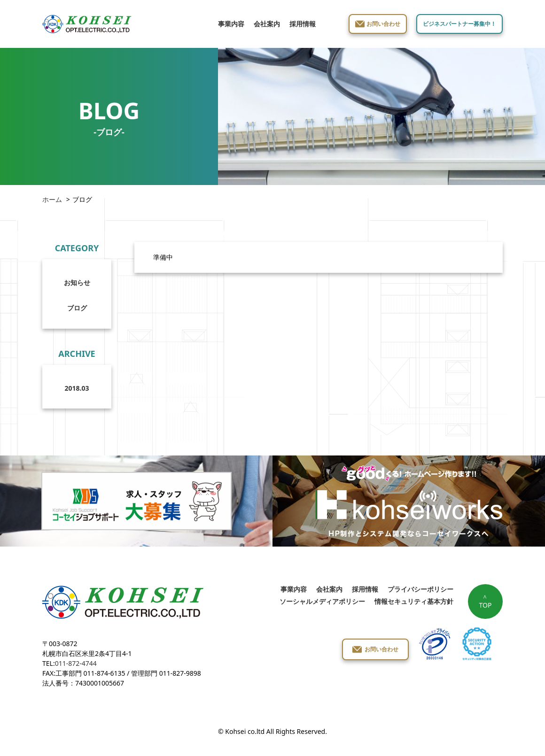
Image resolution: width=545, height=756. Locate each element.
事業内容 (231, 24)
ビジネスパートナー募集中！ (459, 24)
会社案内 (267, 24)
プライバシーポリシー (420, 589)
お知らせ (77, 282)
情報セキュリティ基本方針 (414, 601)
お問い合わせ (383, 24)
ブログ (77, 308)
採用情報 (303, 24)
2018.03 (77, 388)
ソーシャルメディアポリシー (322, 601)
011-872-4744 (76, 663)
